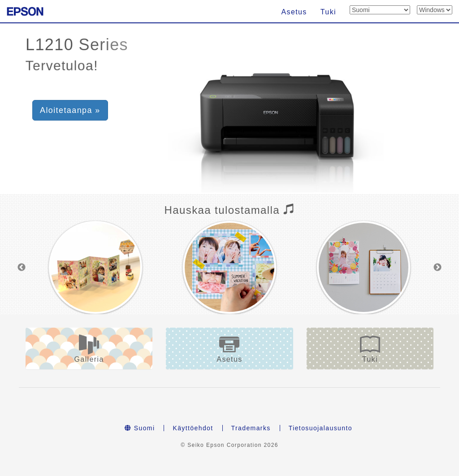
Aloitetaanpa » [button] (70, 110)
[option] (95, 267)
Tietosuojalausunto (320, 428)
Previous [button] (22, 268)
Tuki (328, 12)
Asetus (294, 12)
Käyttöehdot (193, 428)
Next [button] (437, 268)
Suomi (140, 428)
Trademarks (251, 428)
